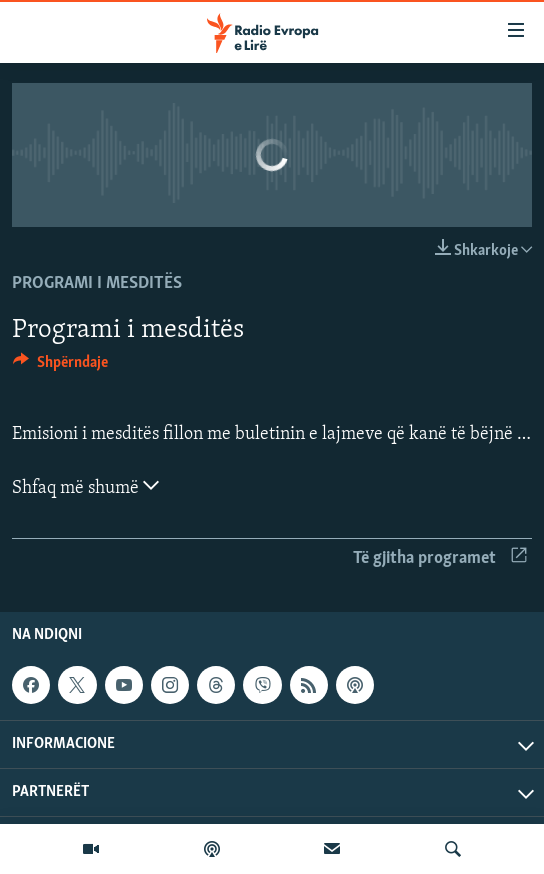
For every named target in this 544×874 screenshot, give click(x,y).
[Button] (60, 367)
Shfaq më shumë (85, 486)
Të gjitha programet (440, 558)
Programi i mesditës (97, 283)
